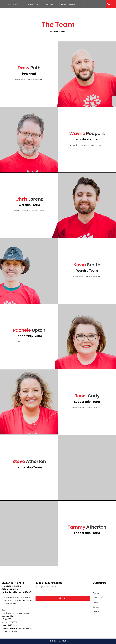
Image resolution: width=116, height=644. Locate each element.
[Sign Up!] (63, 598)
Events (95, 602)
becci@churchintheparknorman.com (86, 407)
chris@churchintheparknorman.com (29, 211)
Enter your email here (46, 586)
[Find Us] (111, 4)
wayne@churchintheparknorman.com (86, 145)
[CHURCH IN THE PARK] (14, 5)
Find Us (96, 593)
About (95, 588)
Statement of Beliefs (61, 641)
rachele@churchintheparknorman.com (28, 342)
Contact (96, 612)
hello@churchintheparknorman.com (15, 613)
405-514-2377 (13, 625)
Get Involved (98, 598)
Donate (96, 607)
